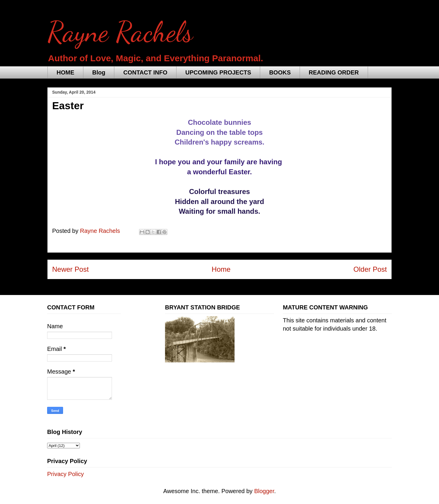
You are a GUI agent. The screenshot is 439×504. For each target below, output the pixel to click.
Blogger (264, 491)
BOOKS (280, 72)
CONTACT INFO (145, 72)
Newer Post (70, 269)
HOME (65, 72)
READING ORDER (334, 72)
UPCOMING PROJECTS (218, 72)
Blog (99, 72)
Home (221, 269)
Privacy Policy (65, 474)
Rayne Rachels (120, 32)
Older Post (370, 269)
